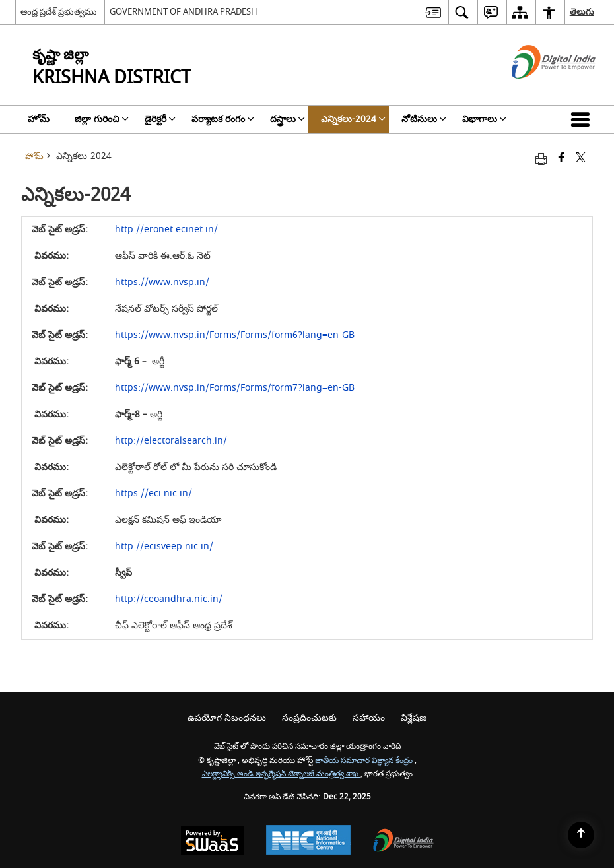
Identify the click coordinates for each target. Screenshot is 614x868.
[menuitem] (433, 12)
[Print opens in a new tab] (541, 159)
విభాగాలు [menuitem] (484, 119)
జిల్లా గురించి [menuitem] (102, 119)
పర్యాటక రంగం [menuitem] (223, 119)
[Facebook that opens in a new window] (562, 159)
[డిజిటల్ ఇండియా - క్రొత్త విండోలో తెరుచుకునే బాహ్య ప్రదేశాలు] (537, 90)
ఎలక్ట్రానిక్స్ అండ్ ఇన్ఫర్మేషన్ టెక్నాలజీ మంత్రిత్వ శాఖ (281, 774)
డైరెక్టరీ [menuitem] (160, 119)
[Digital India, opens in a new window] (403, 842)
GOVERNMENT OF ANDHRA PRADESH (184, 12)
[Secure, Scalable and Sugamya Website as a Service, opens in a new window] (212, 842)
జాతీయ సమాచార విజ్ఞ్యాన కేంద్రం (365, 761)
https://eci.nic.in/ (153, 493)
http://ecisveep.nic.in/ (164, 546)
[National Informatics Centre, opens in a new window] (308, 842)
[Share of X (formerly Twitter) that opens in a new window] (581, 159)
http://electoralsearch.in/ (171, 441)
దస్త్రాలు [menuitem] (288, 119)
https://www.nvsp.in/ (162, 282)
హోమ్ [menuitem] (39, 119)
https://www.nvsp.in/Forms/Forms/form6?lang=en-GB (235, 335)
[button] (583, 119)
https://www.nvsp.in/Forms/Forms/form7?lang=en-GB (235, 388)
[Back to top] (581, 835)
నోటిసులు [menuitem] (424, 119)
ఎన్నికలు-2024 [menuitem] (353, 119)
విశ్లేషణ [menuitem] (414, 718)
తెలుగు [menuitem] (582, 12)
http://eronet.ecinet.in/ (166, 229)
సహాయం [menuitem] (369, 718)
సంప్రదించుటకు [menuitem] (309, 718)
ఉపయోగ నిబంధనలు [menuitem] (227, 718)
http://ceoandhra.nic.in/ (169, 599)
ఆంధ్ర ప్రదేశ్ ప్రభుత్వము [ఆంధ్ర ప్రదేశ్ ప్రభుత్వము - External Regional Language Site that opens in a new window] (59, 12)
